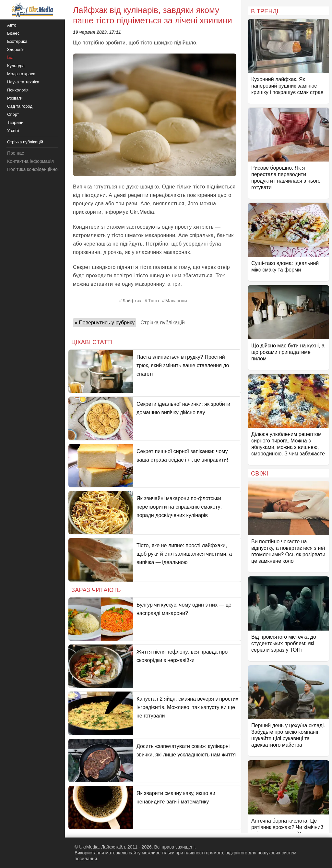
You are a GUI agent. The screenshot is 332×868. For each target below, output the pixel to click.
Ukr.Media (142, 212)
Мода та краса (21, 74)
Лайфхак (132, 301)
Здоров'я (16, 49)
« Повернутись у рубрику (105, 323)
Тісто (153, 301)
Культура (16, 66)
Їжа (10, 58)
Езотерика (17, 41)
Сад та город (20, 106)
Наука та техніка (23, 82)
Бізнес (13, 33)
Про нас (16, 153)
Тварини (15, 122)
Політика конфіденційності (35, 169)
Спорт (13, 114)
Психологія (18, 90)
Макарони (176, 301)
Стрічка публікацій (162, 323)
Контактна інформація (30, 161)
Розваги (15, 98)
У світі (13, 131)
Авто (12, 25)
